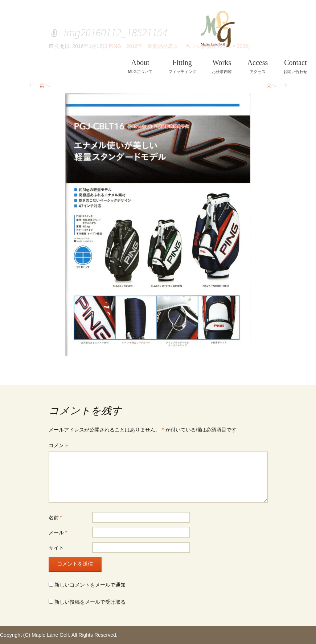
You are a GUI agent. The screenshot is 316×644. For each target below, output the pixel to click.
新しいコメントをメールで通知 (90, 585)
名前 (56, 518)
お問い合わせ (295, 66)
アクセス (258, 66)
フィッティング (182, 66)
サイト (56, 548)
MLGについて (140, 66)
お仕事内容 (222, 66)
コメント (59, 445)
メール (58, 533)
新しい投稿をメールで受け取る (90, 602)
